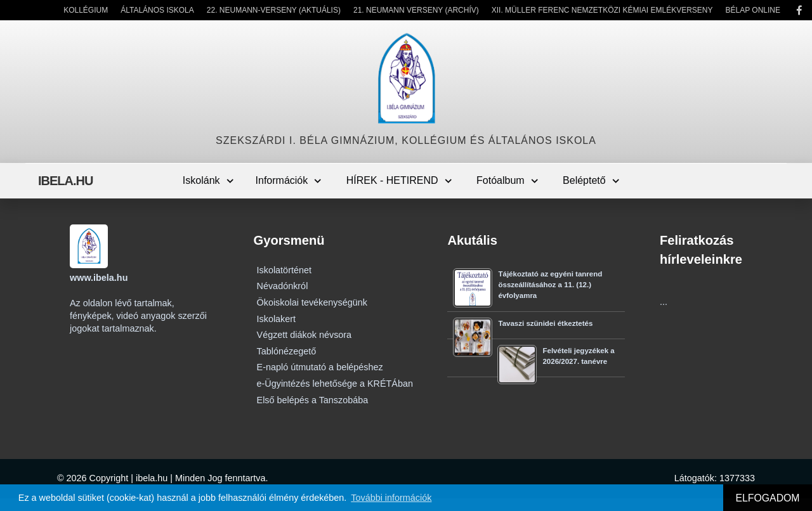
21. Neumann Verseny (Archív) (416, 10)
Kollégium (86, 10)
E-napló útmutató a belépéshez (320, 367)
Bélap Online (753, 10)
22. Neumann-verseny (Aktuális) (274, 10)
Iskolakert (277, 319)
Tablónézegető (287, 351)
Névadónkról (283, 286)
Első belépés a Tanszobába (313, 400)
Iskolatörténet (284, 270)
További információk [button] (391, 498)
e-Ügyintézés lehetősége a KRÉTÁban (335, 384)
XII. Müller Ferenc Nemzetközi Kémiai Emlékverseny (602, 10)
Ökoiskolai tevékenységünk (312, 302)
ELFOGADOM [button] (767, 498)
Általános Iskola (157, 10)
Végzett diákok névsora (304, 335)
